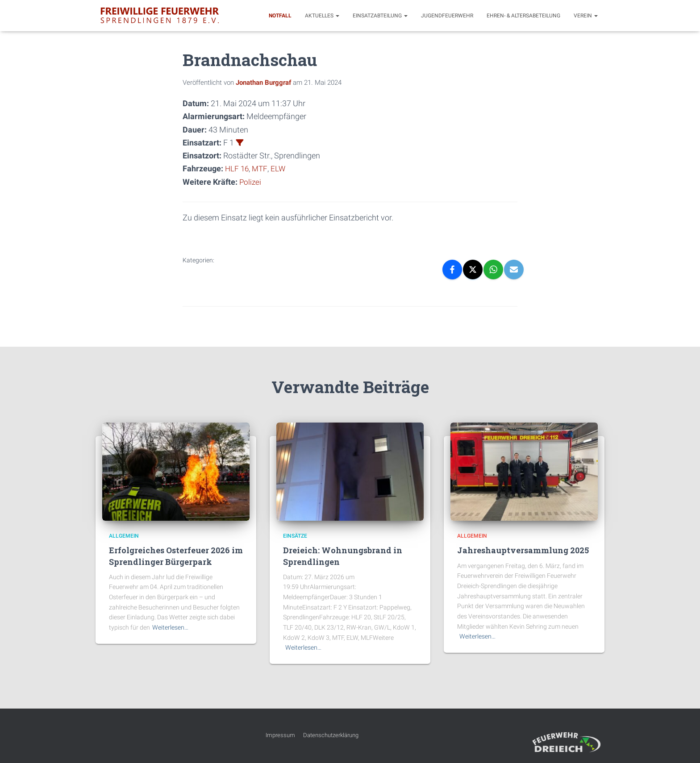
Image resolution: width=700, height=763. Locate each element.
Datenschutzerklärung (331, 735)
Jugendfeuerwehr (447, 16)
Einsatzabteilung (380, 16)
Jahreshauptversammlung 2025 (523, 550)
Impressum (280, 735)
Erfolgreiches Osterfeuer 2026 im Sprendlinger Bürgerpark (176, 556)
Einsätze (295, 535)
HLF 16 (237, 168)
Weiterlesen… (170, 627)
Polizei (251, 181)
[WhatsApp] (493, 269)
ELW (279, 168)
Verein (586, 16)
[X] (473, 269)
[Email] (514, 269)
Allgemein (124, 535)
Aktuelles (322, 16)
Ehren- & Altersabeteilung (523, 16)
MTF (261, 168)
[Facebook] (452, 269)
